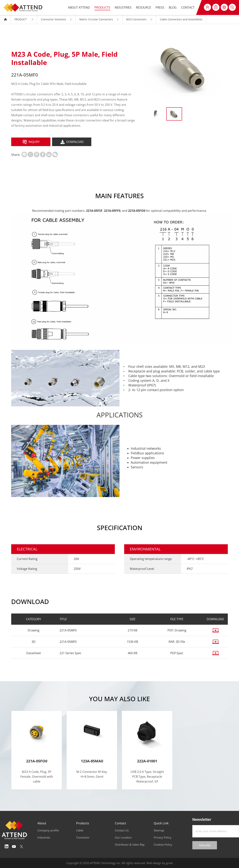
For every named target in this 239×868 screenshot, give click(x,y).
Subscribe (205, 845)
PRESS (160, 7)
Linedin (7, 847)
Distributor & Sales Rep (130, 844)
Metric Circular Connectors (96, 19)
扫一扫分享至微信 (55, 154)
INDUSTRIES (123, 7)
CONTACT (188, 7)
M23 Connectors (136, 19)
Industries (44, 837)
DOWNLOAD (72, 142)
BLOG (173, 7)
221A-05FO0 (137, 211)
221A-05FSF (94, 211)
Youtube (14, 847)
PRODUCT (21, 19)
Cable (80, 830)
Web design (154, 863)
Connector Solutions (53, 19)
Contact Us (122, 830)
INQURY (31, 142)
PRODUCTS (102, 7)
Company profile (48, 830)
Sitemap (159, 830)
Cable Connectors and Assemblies (181, 19)
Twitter (21, 847)
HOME (5, 19)
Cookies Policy (163, 844)
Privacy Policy (163, 837)
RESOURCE (143, 7)
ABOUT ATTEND (79, 7)
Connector (83, 837)
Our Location (123, 837)
